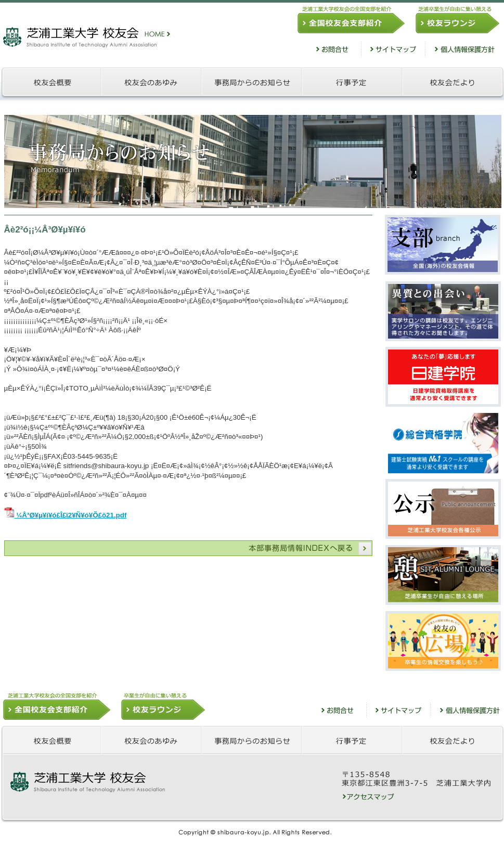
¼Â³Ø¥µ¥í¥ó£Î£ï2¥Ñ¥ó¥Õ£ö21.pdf (66, 515)
